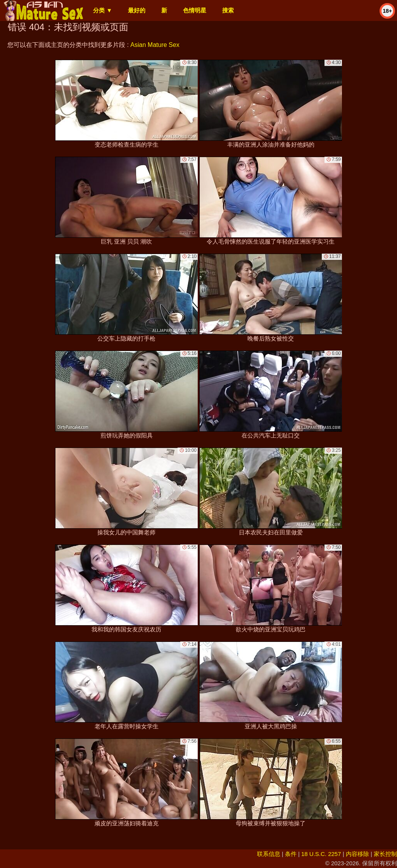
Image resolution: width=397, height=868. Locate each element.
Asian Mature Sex (155, 45)
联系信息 (269, 854)
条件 (291, 854)
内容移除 (357, 854)
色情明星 (195, 10)
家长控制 (385, 854)
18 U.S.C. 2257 (321, 854)
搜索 (228, 10)
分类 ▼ (103, 10)
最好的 (137, 10)
